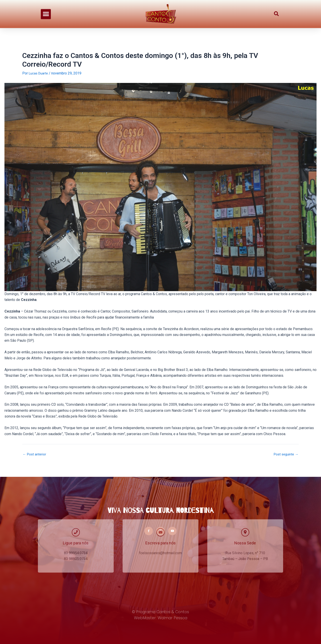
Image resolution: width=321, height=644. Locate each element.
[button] (46, 8)
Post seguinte (285, 454)
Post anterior (35, 454)
